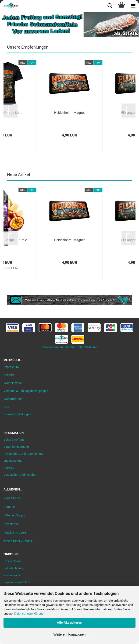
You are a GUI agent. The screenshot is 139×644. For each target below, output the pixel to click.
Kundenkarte (12, 575)
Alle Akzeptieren (69, 623)
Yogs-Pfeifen (12, 498)
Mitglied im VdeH (15, 533)
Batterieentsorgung (16, 447)
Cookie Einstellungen (17, 414)
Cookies (9, 468)
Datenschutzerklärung (29, 614)
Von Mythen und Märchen (20, 475)
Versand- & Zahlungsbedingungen (26, 391)
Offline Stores (12, 561)
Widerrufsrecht (13, 399)
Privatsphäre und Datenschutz (23, 454)
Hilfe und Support (15, 515)
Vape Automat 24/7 (16, 582)
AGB (6, 407)
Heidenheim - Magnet (69, 113)
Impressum (11, 367)
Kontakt (9, 375)
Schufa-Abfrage (14, 440)
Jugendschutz (13, 461)
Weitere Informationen (69, 634)
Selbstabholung (14, 568)
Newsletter (11, 524)
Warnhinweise (13, 383)
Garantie (9, 507)
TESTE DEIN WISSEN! (18, 541)
